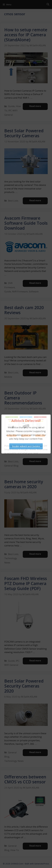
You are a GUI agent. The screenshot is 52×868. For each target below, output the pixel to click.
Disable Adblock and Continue (26, 446)
